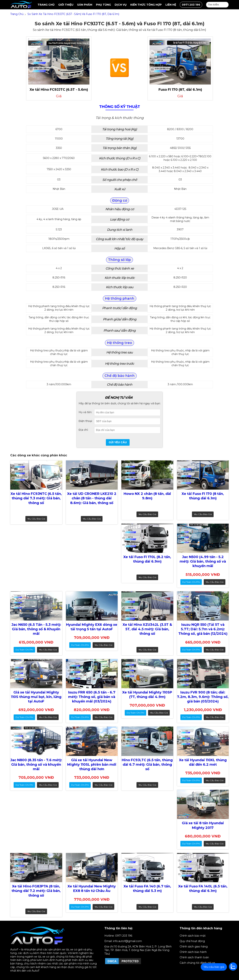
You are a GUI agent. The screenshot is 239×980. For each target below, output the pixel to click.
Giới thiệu (66, 5)
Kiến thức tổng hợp (146, 5)
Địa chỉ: (83, 430)
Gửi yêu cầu (118, 442)
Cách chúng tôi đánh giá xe (197, 963)
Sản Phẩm (85, 5)
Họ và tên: (85, 412)
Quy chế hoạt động (192, 941)
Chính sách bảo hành (193, 952)
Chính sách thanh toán (194, 957)
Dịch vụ (121, 5)
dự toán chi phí (191, 582)
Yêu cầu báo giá (36, 519)
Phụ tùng (103, 5)
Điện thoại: (86, 421)
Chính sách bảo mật (193, 936)
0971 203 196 (191, 5)
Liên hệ (171, 5)
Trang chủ (46, 5)
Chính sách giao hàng (194, 947)
